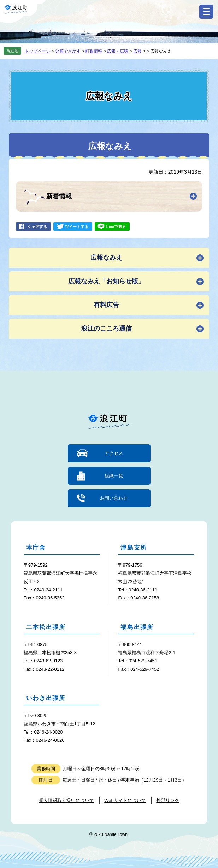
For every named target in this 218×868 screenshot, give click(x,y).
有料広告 (106, 305)
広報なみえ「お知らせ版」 (106, 281)
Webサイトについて (125, 800)
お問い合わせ (114, 498)
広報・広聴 (118, 51)
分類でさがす (68, 51)
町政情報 (94, 51)
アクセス (114, 453)
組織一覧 (114, 476)
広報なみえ (106, 258)
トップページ (37, 51)
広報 (137, 51)
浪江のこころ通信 (106, 328)
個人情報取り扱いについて (66, 800)
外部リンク (168, 800)
